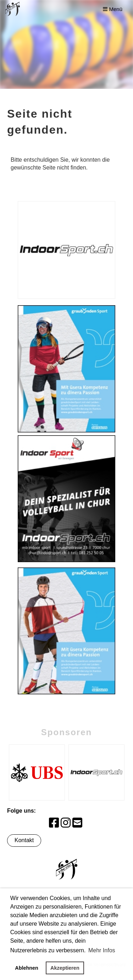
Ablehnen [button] (27, 968)
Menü (113, 9)
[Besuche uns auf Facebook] (54, 823)
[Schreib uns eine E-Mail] (77, 823)
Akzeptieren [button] (65, 968)
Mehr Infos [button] (102, 950)
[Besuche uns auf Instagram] (66, 823)
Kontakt (24, 840)
